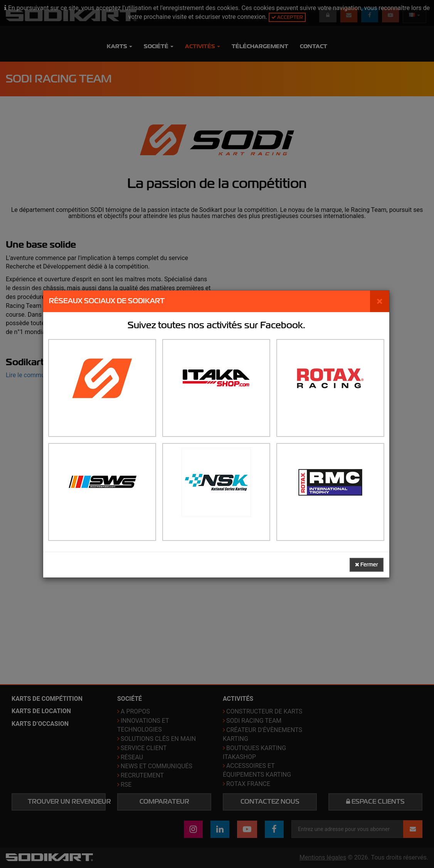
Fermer (367, 565)
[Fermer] (380, 301)
